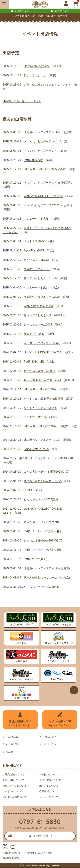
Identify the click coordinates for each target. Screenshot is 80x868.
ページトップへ (74, 690)
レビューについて (49, 797)
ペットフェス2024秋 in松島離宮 (44, 399)
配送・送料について (13, 780)
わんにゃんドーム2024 (38, 499)
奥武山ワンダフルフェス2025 (42, 297)
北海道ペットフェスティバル (42, 132)
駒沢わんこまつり (35, 75)
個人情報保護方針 (12, 858)
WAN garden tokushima (38, 306)
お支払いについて (49, 774)
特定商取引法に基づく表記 (42, 853)
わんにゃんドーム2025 (38, 325)
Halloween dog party (37, 66)
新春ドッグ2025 (34, 334)
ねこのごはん (13, 744)
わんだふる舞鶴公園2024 (40, 371)
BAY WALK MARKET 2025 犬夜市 (45, 169)
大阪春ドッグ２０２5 (37, 269)
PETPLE (29, 490)
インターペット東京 (36, 288)
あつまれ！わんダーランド (40, 141)
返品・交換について (50, 780)
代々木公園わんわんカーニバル (43, 481)
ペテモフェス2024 (35, 417)
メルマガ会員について (15, 797)
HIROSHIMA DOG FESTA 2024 (43, 352)
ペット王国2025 (34, 241)
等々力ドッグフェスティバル (42, 343)
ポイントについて (49, 786)
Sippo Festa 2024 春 (36, 449)
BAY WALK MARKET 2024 (40, 389)
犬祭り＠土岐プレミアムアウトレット (47, 85)
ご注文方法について (13, 774)
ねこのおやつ (49, 744)
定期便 (9, 752)
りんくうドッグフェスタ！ (40, 408)
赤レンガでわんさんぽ (38, 315)
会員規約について (12, 853)
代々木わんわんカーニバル (40, 278)
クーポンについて (12, 791)
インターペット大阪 (36, 219)
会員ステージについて (15, 786)
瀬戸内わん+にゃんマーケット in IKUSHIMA (46, 458)
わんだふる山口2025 (37, 260)
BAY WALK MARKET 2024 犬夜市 (46, 426)
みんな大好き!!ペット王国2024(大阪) (46, 472)
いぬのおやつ (49, 737)
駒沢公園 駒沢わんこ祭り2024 (42, 380)
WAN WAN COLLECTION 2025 (43, 196)
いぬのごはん (13, 737)
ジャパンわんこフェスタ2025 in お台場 (48, 205)
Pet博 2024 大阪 (34, 362)
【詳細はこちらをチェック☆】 (22, 101)
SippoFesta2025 (34, 251)
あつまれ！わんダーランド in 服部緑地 (48, 183)
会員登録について (49, 791)
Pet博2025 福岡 (33, 160)
